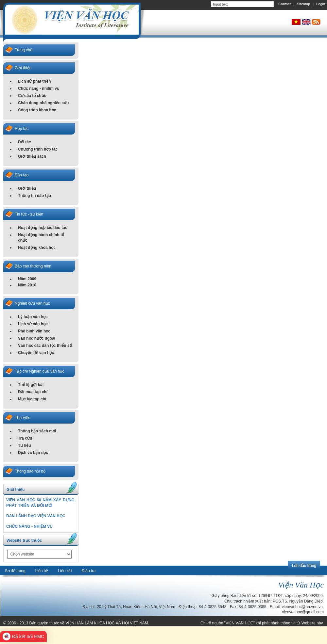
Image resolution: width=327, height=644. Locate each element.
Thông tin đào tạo (34, 196)
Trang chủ (24, 50)
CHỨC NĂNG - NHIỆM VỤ (29, 526)
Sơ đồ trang (15, 571)
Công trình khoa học (37, 110)
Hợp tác (22, 129)
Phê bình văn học (34, 331)
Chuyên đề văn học (36, 353)
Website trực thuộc (24, 540)
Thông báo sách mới (37, 431)
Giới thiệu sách (32, 156)
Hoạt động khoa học (37, 248)
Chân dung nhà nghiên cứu (43, 103)
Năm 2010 (27, 285)
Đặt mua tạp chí (33, 392)
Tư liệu (25, 445)
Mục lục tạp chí (32, 399)
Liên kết (65, 571)
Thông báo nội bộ (30, 471)
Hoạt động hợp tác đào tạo (43, 228)
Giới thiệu (23, 68)
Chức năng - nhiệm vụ (39, 89)
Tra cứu (25, 438)
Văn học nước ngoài (37, 338)
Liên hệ (42, 571)
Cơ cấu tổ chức (32, 96)
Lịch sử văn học (33, 324)
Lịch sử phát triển (34, 81)
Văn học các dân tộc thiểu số (45, 346)
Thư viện (23, 418)
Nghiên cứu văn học (32, 303)
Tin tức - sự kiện (29, 214)
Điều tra (89, 571)
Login (321, 4)
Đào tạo (22, 175)
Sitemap (303, 4)
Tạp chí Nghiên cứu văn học (39, 371)
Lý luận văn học (33, 317)
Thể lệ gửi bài (31, 385)
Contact (284, 4)
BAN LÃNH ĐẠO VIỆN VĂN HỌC (36, 516)
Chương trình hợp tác (38, 149)
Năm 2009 (27, 279)
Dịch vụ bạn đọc (33, 453)
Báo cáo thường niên (33, 266)
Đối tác (25, 142)
